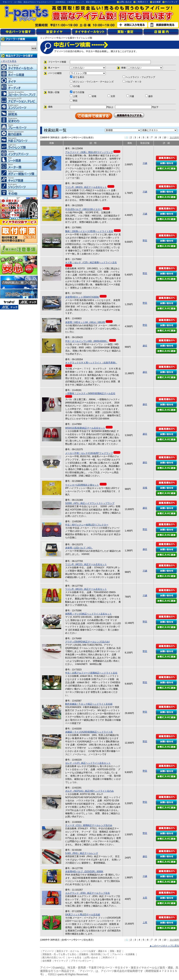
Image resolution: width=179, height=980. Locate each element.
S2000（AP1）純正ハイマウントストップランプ (90, 503)
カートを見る (75, 958)
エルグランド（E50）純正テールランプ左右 (88, 893)
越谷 (145, 346)
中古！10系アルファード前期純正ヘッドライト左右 (91, 673)
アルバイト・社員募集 (123, 954)
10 (165, 138)
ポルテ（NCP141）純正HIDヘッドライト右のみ (89, 791)
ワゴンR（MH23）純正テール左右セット (86, 187)
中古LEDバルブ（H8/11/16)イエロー (84, 209)
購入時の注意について (54, 958)
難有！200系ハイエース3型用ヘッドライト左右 (89, 231)
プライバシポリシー (81, 961)
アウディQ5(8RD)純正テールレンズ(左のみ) (87, 642)
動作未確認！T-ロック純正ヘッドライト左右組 (89, 704)
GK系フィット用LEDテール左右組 (83, 915)
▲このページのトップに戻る (164, 946)
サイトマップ (171, 2)
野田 (145, 241)
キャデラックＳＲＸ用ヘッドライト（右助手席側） (91, 363)
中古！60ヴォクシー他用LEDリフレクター (87, 525)
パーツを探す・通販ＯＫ (95, 951)
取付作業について (100, 954)
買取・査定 (116, 951)
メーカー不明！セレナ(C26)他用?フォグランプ (89, 453)
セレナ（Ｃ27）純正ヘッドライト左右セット (88, 763)
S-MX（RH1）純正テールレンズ (82, 853)
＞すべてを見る (8, 61)
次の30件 (174, 138)
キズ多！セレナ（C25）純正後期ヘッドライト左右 (91, 262)
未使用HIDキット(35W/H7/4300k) (82, 297)
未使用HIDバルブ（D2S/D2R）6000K (84, 872)
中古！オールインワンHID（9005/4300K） (87, 341)
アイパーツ (48, 951)
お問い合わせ (125, 2)
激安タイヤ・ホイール (68, 951)
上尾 (145, 922)
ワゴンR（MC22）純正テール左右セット (86, 564)
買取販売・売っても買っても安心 (59, 954)
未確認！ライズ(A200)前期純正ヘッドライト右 (89, 732)
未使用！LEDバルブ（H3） (79, 548)
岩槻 (145, 488)
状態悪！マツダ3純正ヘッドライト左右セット (88, 614)
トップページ (47, 38)
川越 (145, 163)
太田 (145, 898)
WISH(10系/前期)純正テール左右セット (85, 428)
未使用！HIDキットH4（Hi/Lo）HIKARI (85, 322)
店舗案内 (84, 954)
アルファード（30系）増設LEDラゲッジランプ (89, 152)
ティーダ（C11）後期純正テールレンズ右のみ (89, 825)
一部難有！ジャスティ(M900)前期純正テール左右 (90, 393)
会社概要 (157, 2)
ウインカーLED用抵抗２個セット (82, 485)
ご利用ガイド (142, 2)
